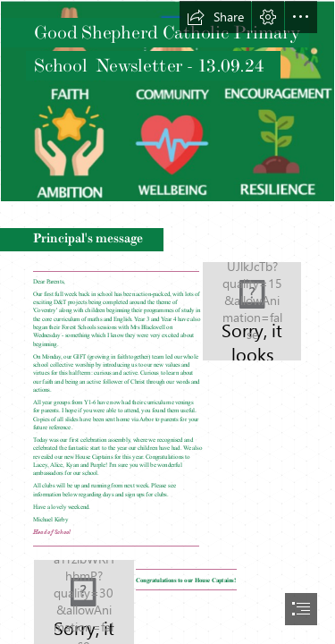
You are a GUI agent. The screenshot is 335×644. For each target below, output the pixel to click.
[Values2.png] (167, 101)
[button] (215, 17)
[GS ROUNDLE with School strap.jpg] (252, 311)
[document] (167, 322)
